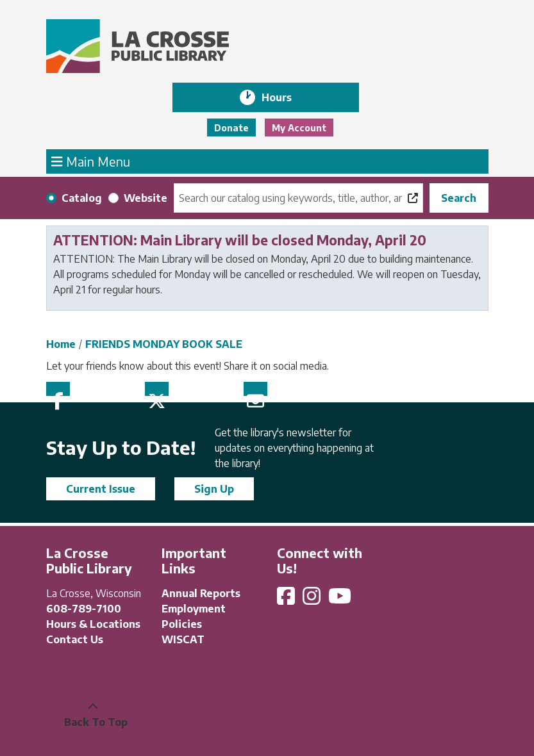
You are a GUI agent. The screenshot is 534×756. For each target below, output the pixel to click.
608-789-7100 (84, 609)
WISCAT (183, 639)
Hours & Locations (93, 624)
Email (255, 389)
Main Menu (91, 161)
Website (146, 198)
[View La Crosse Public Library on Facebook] (287, 600)
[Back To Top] (93, 714)
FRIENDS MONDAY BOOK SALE (164, 344)
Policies (182, 624)
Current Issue (101, 489)
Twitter (157, 389)
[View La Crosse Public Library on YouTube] (341, 600)
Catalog (82, 198)
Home (61, 344)
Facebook (58, 389)
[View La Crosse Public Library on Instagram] (313, 600)
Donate (231, 128)
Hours (286, 97)
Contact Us (75, 639)
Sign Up (214, 489)
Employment (194, 609)
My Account (299, 128)
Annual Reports (201, 593)
